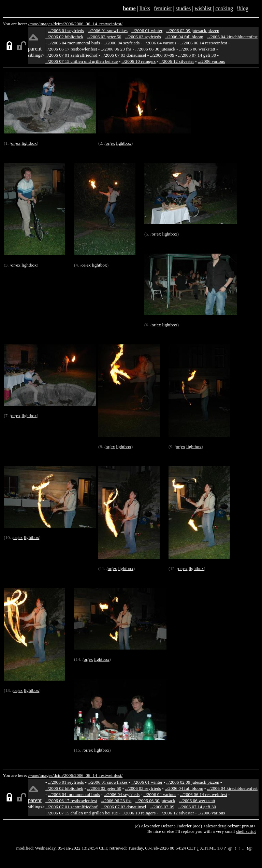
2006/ (69, 24)
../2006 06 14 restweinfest (204, 43)
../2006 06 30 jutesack (155, 49)
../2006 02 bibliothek (64, 37)
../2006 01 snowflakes (108, 31)
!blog (243, 8)
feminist (163, 8)
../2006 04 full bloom (184, 37)
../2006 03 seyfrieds (143, 37)
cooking (224, 8)
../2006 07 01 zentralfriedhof (71, 55)
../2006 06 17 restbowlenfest (71, 49)
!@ (250, 848)
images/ (47, 24)
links (145, 8)
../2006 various (212, 61)
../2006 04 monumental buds (74, 43)
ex (18, 143)
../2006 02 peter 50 (104, 37)
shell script (246, 831)
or (13, 143)
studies (183, 8)
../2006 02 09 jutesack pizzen (193, 31)
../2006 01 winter (147, 31)
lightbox (29, 143)
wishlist (203, 8)
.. (243, 848)
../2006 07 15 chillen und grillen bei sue (82, 61)
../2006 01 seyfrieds (66, 31)
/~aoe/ (34, 24)
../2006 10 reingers (139, 61)
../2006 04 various (160, 43)
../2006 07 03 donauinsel (124, 55)
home (129, 8)
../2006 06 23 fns (116, 49)
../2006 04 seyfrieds (122, 43)
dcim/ (59, 24)
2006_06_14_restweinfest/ (98, 24)
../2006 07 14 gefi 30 (197, 55)
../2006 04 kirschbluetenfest (232, 37)
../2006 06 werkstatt (197, 49)
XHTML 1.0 (211, 848)
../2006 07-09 (162, 55)
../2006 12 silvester (177, 61)
